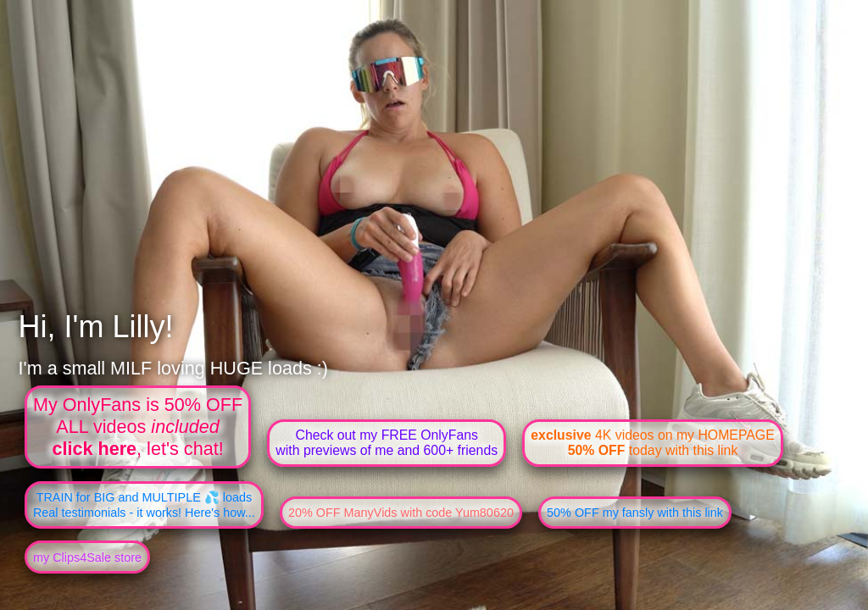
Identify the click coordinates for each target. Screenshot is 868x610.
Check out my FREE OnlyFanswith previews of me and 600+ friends (387, 443)
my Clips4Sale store (87, 557)
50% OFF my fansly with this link (635, 513)
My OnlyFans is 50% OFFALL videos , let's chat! (138, 427)
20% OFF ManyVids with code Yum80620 (401, 513)
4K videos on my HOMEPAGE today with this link (652, 443)
